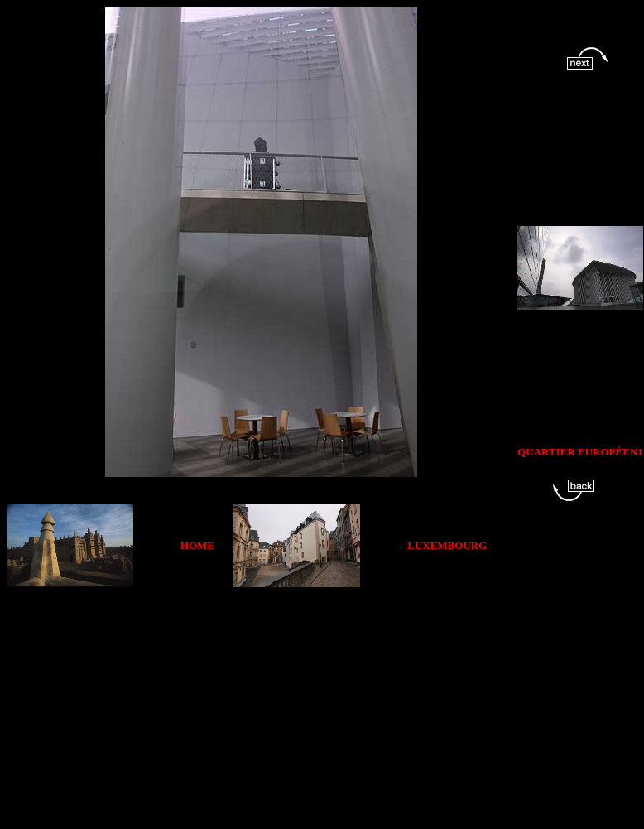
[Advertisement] (276, 703)
